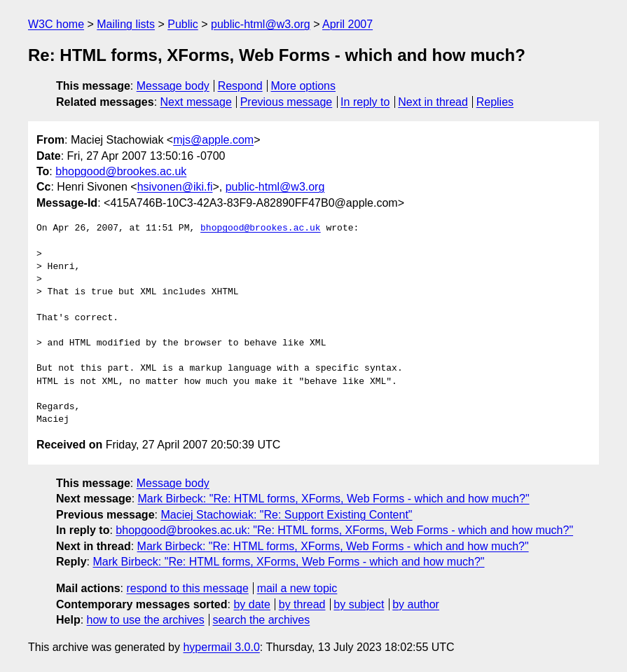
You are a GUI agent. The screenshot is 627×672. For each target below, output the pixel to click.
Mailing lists (126, 24)
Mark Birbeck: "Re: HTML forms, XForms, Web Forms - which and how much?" (334, 499)
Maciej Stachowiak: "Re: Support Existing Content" (286, 515)
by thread (302, 604)
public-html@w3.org (261, 24)
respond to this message (187, 588)
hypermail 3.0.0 (221, 647)
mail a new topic (297, 588)
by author (416, 604)
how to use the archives (146, 620)
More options (304, 86)
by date (252, 604)
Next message (196, 102)
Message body (173, 86)
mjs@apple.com (213, 140)
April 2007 (347, 24)
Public (183, 24)
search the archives (262, 620)
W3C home (56, 24)
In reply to (365, 102)
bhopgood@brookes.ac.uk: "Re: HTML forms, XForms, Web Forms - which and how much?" (344, 530)
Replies (495, 102)
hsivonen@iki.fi (175, 187)
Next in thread (433, 102)
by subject (359, 604)
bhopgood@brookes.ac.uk (121, 171)
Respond (240, 86)
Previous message (287, 102)
